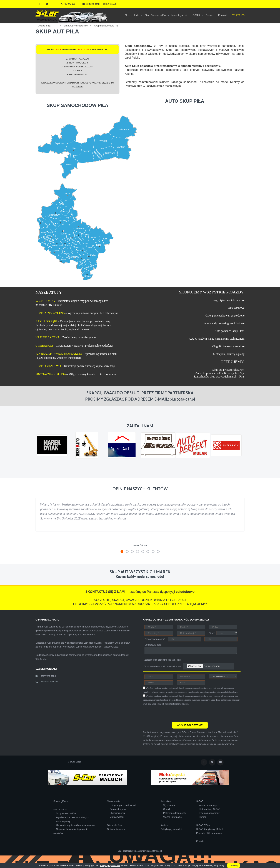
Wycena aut (169, 805)
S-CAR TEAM (203, 825)
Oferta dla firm (114, 825)
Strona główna (61, 801)
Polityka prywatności (171, 829)
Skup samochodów (66, 813)
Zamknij (233, 865)
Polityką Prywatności (110, 865)
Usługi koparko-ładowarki (123, 805)
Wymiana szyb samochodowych (73, 817)
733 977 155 (68, 4)
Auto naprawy (63, 821)
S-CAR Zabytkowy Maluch (210, 829)
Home (56, 25)
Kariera (164, 825)
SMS (58, 49)
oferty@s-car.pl (49, 676)
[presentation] (170, 713)
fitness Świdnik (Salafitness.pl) (148, 851)
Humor (202, 817)
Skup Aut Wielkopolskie (76, 26)
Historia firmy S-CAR (210, 809)
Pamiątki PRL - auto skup (209, 833)
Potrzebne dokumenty (174, 813)
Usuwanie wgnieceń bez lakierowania (75, 825)
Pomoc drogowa (118, 809)
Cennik (167, 809)
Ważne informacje (172, 817)
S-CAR (200, 801)
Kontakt (200, 841)
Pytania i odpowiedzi (210, 813)
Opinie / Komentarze (118, 829)
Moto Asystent (117, 817)
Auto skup (166, 801)
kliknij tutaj (177, 666)
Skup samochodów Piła (106, 26)
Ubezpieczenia (117, 813)
